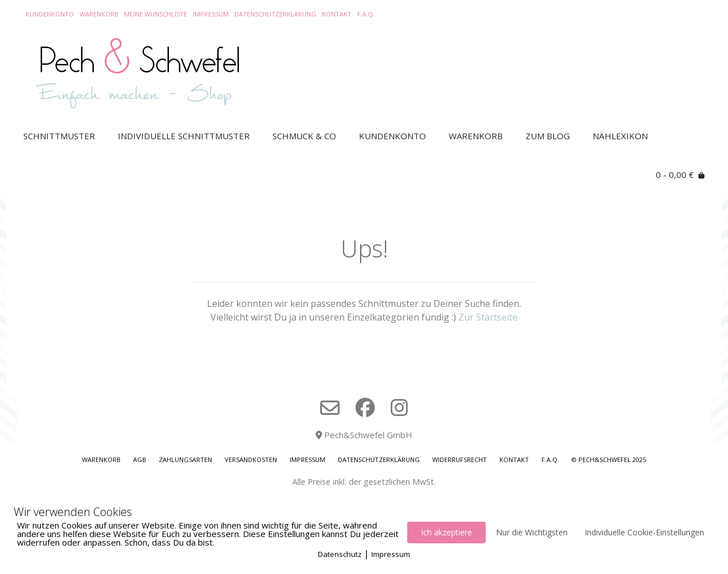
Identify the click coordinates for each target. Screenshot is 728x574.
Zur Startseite (488, 317)
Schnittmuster (59, 136)
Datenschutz (340, 554)
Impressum (211, 14)
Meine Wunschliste (156, 14)
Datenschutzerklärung (275, 14)
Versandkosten (251, 459)
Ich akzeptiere (446, 532)
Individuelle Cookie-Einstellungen (644, 532)
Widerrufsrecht (460, 459)
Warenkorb (99, 14)
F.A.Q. (366, 14)
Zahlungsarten (185, 459)
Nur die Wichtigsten (532, 532)
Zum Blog (548, 136)
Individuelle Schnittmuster (184, 136)
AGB (140, 459)
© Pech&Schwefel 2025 (609, 459)
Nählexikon (620, 136)
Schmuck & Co (304, 136)
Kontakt (337, 14)
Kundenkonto (50, 14)
